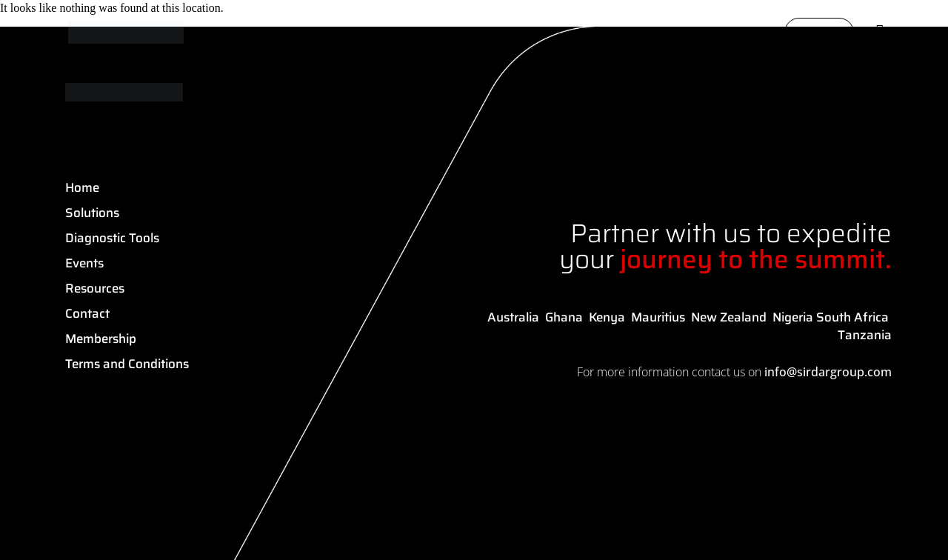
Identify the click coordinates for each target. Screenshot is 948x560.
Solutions (92, 213)
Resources (95, 288)
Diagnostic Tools (112, 238)
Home (82, 187)
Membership (101, 339)
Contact (87, 313)
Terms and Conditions (127, 364)
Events (84, 263)
